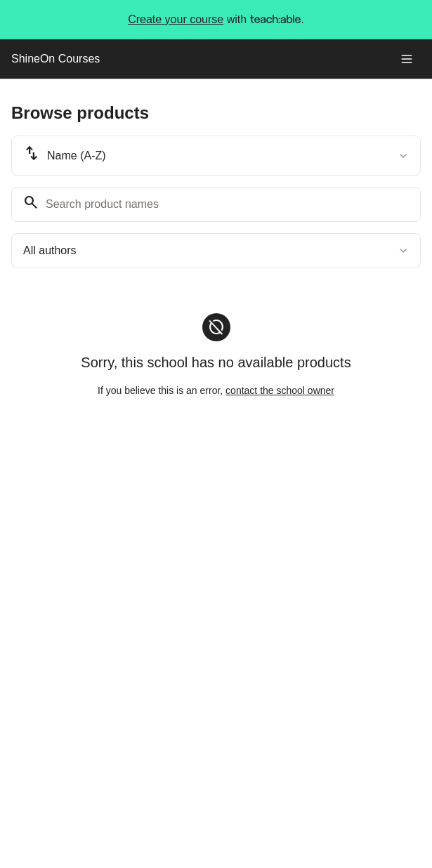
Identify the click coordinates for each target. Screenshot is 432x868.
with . (216, 20)
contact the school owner (280, 390)
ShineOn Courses (55, 59)
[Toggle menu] (407, 59)
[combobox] (216, 156)
